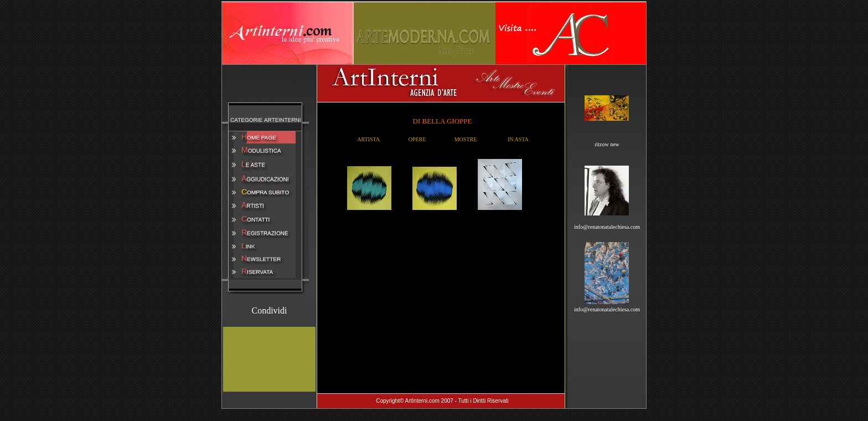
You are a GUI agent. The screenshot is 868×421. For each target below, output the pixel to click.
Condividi (269, 310)
